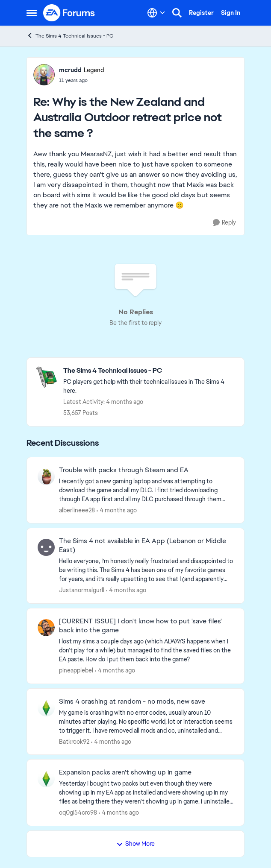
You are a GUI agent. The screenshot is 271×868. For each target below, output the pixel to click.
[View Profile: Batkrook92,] (46, 708)
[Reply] (224, 223)
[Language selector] (156, 13)
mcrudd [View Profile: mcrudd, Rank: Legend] (70, 70)
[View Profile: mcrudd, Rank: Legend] (44, 75)
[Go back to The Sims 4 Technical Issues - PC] (149, 371)
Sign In (231, 13)
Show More (135, 844)
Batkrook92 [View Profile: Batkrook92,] (74, 741)
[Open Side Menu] (32, 13)
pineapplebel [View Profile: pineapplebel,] (76, 670)
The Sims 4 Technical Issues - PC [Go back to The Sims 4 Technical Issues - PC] (70, 36)
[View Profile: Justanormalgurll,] (46, 547)
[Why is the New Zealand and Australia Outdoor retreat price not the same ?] (81, 80)
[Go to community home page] (69, 13)
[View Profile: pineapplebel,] (46, 628)
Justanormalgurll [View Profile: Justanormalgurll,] (82, 590)
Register (201, 13)
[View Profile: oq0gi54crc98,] (46, 779)
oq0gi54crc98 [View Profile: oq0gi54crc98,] (78, 812)
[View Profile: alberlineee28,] (46, 476)
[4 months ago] (117, 510)
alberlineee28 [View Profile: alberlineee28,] (77, 510)
